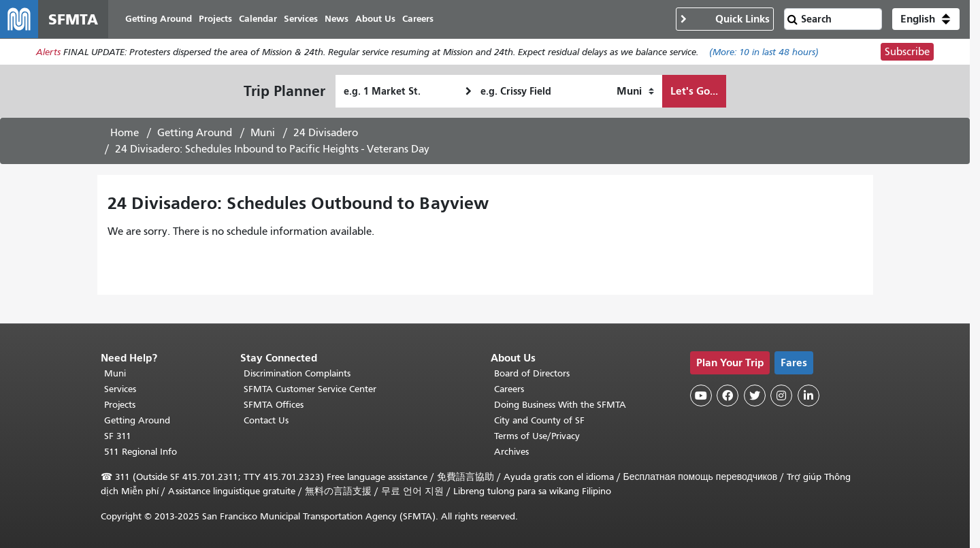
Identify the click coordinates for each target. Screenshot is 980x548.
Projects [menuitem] (215, 19)
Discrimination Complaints (297, 373)
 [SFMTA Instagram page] (781, 396)
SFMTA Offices (274, 405)
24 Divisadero (326, 133)
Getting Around (195, 133)
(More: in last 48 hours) (764, 52)
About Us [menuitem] (375, 19)
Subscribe (907, 52)
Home (125, 133)
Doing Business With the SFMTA (560, 405)
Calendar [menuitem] (258, 19)
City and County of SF (539, 420)
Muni (263, 133)
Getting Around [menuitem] (159, 19)
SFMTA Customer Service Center (310, 389)
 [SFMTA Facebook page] (728, 396)
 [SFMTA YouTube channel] (701, 396)
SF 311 (118, 436)
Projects (120, 405)
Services (120, 389)
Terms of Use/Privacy (537, 436)
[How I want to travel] (635, 91)
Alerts (48, 52)
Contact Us (266, 420)
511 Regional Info (141, 452)
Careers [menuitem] (418, 19)
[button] (926, 19)
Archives (511, 452)
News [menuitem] (337, 19)
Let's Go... (694, 91)
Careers (509, 389)
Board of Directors (532, 373)
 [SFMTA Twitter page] (755, 396)
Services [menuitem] (301, 19)
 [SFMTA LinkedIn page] (808, 396)
